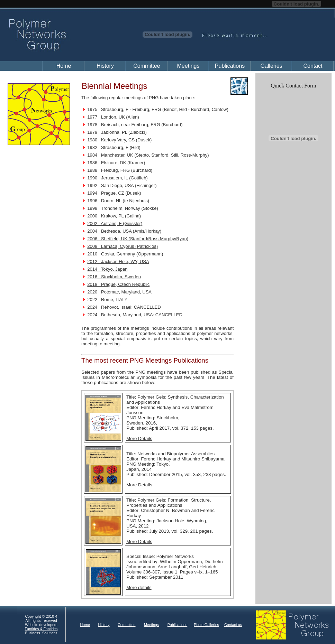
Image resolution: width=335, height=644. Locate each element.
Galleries (271, 66)
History (105, 66)
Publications (230, 66)
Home (64, 66)
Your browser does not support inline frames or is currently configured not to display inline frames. (175, 625)
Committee (147, 66)
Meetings (188, 66)
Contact (313, 66)
